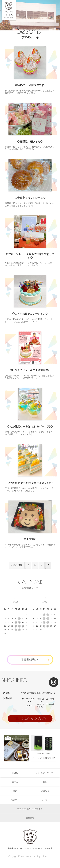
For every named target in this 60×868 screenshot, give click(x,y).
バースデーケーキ (45, 773)
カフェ (15, 782)
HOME (15, 773)
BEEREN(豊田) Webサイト (30, 809)
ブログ (45, 800)
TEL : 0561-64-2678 (30, 719)
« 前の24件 (17, 565)
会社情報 (30, 818)
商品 (45, 782)
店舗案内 (45, 791)
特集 (15, 791)
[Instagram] (54, 682)
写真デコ (15, 800)
